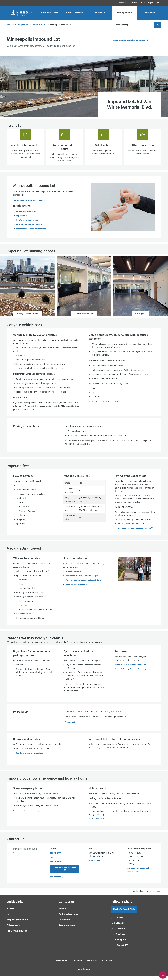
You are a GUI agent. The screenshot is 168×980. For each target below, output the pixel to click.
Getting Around (22, 25)
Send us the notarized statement (102, 406)
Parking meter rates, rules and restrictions (83, 585)
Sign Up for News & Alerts (124, 913)
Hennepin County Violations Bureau (129, 673)
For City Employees (17, 935)
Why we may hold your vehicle (29, 229)
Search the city (122, 25)
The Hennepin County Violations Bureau (134, 533)
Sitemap (134, 3)
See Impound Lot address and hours (28, 205)
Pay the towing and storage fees (29, 757)
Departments (66, 924)
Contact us (69, 727)
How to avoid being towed (27, 224)
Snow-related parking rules (77, 589)
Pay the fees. (21, 360)
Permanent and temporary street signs (82, 580)
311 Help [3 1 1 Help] (63, 913)
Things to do (13, 930)
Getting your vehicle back (27, 216)
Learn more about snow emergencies (29, 815)
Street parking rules (74, 576)
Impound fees (22, 220)
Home (9, 25)
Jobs (9, 919)
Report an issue (67, 930)
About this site (62, 965)
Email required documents (65, 872)
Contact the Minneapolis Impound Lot (129, 40)
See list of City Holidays (99, 823)
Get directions (95, 865)
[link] (121, 3)
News (143, 3)
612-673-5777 (55, 857)
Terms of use (93, 965)
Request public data (17, 924)
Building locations (68, 919)
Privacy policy (77, 965)
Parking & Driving (39, 25)
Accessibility (107, 965)
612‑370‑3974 (55, 866)
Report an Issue (154, 3)
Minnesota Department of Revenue (129, 669)
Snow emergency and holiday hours (31, 233)
